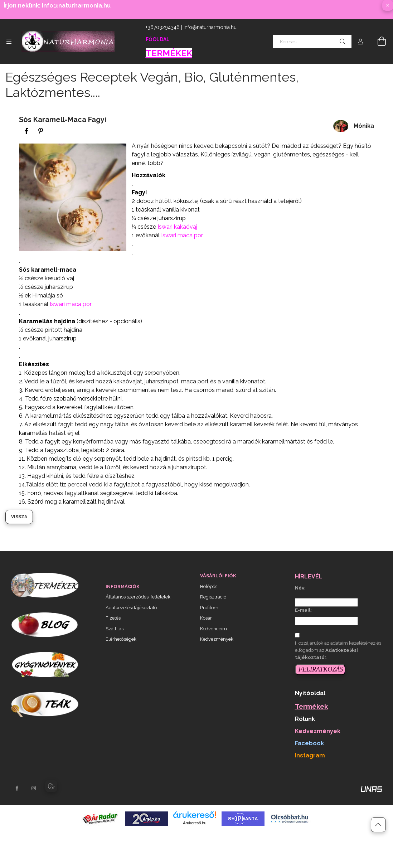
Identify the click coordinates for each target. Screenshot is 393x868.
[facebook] (26, 131)
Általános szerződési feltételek (138, 597)
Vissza (19, 517)
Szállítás (115, 629)
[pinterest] (40, 131)
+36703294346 (163, 27)
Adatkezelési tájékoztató (131, 608)
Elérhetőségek (121, 639)
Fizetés (113, 618)
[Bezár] (388, 5)
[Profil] (360, 42)
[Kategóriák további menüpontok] (9, 42)
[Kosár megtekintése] (378, 42)
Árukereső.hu (195, 823)
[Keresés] (312, 42)
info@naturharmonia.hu (210, 27)
